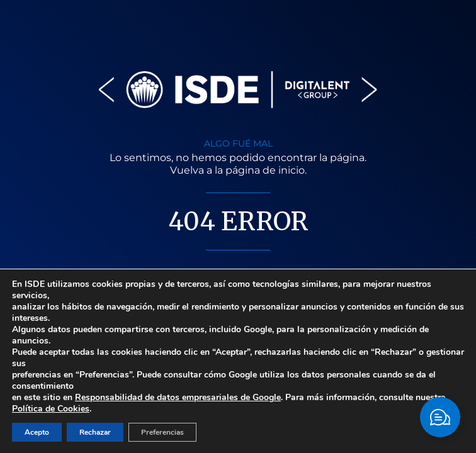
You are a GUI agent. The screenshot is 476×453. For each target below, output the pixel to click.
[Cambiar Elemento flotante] (440, 417)
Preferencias (162, 432)
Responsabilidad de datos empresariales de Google (178, 397)
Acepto (37, 432)
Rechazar (95, 432)
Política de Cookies (51, 409)
